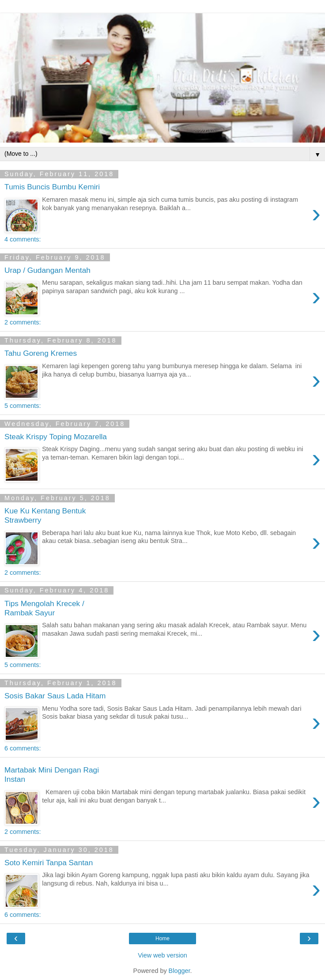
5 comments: (23, 406)
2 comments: (23, 322)
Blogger (180, 971)
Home (162, 939)
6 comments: (23, 748)
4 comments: (23, 239)
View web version (162, 955)
